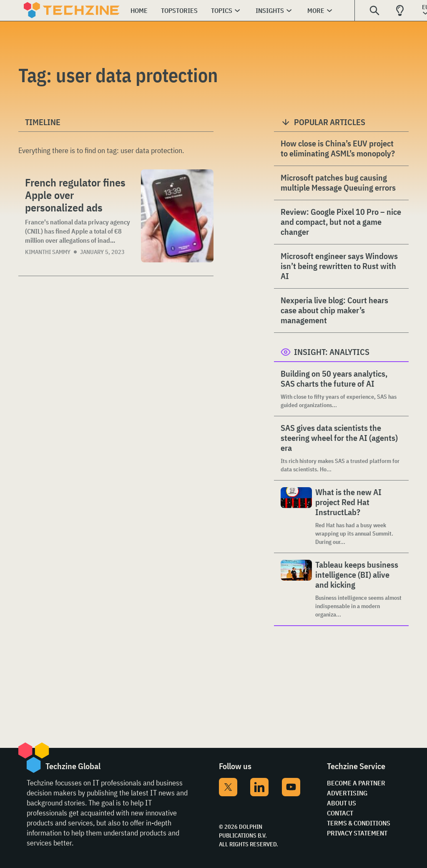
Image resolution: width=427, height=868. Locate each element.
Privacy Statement (357, 833)
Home (139, 10)
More (316, 10)
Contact (340, 813)
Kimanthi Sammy (48, 252)
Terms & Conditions (359, 823)
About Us (342, 803)
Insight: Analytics (332, 352)
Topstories (179, 10)
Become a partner (356, 783)
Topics (222, 10)
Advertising (347, 793)
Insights (270, 10)
